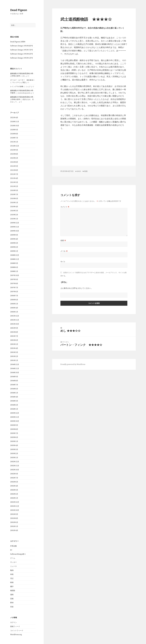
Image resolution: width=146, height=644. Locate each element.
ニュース (13, 566)
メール (64, 251)
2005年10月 (15, 324)
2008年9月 (14, 263)
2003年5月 (14, 441)
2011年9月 (14, 166)
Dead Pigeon (19, 10)
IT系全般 (13, 546)
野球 (12, 603)
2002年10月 (15, 470)
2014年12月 (15, 146)
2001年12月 (15, 502)
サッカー (13, 562)
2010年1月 (14, 219)
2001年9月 (14, 514)
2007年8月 (14, 283)
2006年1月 (14, 312)
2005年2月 (14, 356)
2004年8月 (14, 381)
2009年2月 (14, 247)
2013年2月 (14, 158)
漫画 (12, 595)
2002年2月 (14, 494)
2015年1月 (14, 142)
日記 (12, 578)
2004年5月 (14, 393)
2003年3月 (14, 449)
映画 (12, 582)
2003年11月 (15, 417)
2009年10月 (15, 231)
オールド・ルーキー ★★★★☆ (22, 80)
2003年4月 (14, 445)
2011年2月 (14, 186)
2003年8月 (14, 429)
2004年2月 (14, 405)
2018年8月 (14, 134)
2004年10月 (15, 372)
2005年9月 (14, 328)
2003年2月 (14, 453)
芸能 (12, 599)
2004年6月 (14, 389)
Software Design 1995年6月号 (22, 54)
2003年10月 (15, 421)
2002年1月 (14, 498)
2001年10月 (15, 510)
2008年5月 (14, 271)
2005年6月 (14, 340)
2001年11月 (15, 506)
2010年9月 (14, 190)
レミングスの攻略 (17, 86)
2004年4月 (14, 397)
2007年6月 (14, 292)
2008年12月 (15, 255)
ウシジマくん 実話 (19, 82)
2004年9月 (14, 377)
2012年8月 (14, 162)
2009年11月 (15, 227)
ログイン (13, 622)
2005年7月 (14, 336)
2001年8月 (14, 518)
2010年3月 (14, 211)
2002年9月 (14, 474)
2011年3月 (14, 182)
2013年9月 (14, 150)
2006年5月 (14, 304)
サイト (63, 262)
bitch (79, 171)
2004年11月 (15, 368)
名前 (63, 240)
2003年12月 (15, 413)
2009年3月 (14, 243)
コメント (65, 207)
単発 (12, 574)
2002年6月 (14, 482)
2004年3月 (14, 401)
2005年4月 (14, 348)
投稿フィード (15, 626)
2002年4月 (14, 486)
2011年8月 (14, 170)
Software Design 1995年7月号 (22, 50)
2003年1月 (14, 457)
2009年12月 (15, 223)
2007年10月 (15, 275)
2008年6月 (14, 267)
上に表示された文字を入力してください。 (76, 288)
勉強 (12, 570)
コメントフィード (17, 630)
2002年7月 (14, 478)
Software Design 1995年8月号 (22, 46)
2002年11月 (15, 466)
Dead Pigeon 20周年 (18, 42)
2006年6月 (14, 300)
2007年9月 (14, 279)
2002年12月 (15, 462)
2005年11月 (15, 320)
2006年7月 (14, 296)
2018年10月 (15, 126)
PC (11, 550)
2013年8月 (14, 154)
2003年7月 (14, 433)
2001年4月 (14, 530)
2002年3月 (14, 490)
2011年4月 (14, 178)
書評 (12, 586)
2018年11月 (15, 122)
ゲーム (13, 558)
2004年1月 (14, 409)
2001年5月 (14, 526)
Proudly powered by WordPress (73, 364)
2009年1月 (14, 251)
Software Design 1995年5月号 (22, 58)
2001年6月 (14, 522)
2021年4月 (14, 117)
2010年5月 (14, 202)
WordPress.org (16, 634)
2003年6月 (14, 437)
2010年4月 (14, 207)
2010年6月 (14, 198)
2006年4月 (14, 308)
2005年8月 (14, 332)
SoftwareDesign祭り (18, 554)
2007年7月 (14, 287)
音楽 (12, 607)
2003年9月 (14, 425)
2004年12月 (15, 364)
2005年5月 (14, 344)
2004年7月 (14, 385)
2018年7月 (14, 138)
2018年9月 (14, 130)
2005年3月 (14, 352)
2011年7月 (14, 174)
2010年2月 (14, 215)
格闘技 (13, 590)
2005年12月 (15, 316)
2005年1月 (14, 360)
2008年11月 (15, 259)
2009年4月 (14, 239)
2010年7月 (14, 194)
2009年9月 (14, 235)
